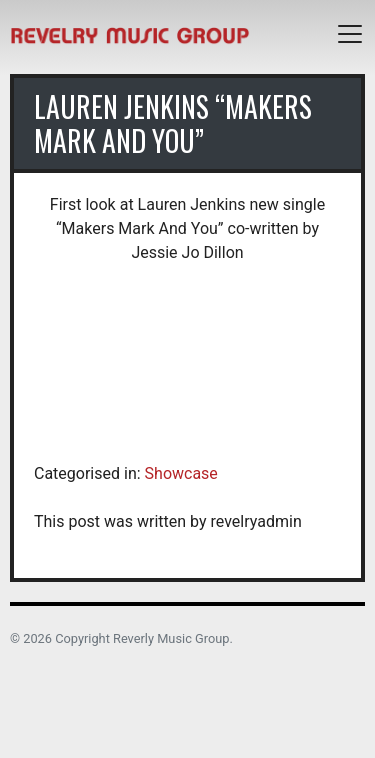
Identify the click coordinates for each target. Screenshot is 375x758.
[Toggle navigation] (350, 34)
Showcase (181, 473)
